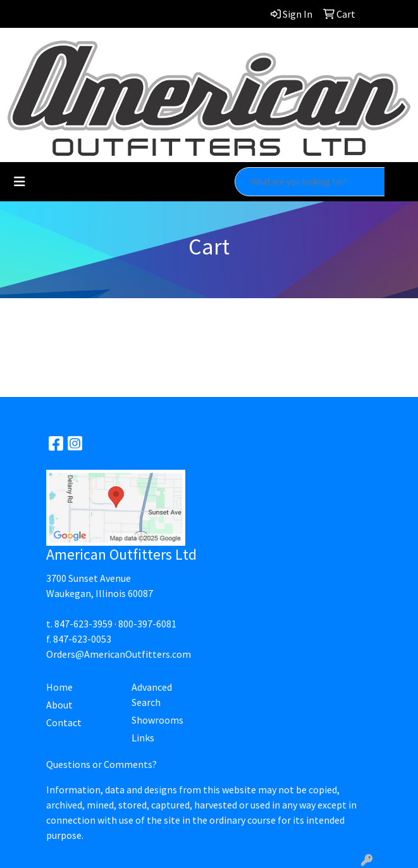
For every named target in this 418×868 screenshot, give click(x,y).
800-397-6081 (147, 624)
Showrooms (157, 720)
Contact (64, 722)
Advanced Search (152, 695)
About (59, 705)
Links (143, 738)
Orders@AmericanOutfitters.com (119, 654)
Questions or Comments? (101, 764)
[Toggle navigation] (20, 182)
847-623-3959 (83, 624)
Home (59, 687)
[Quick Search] (310, 182)
